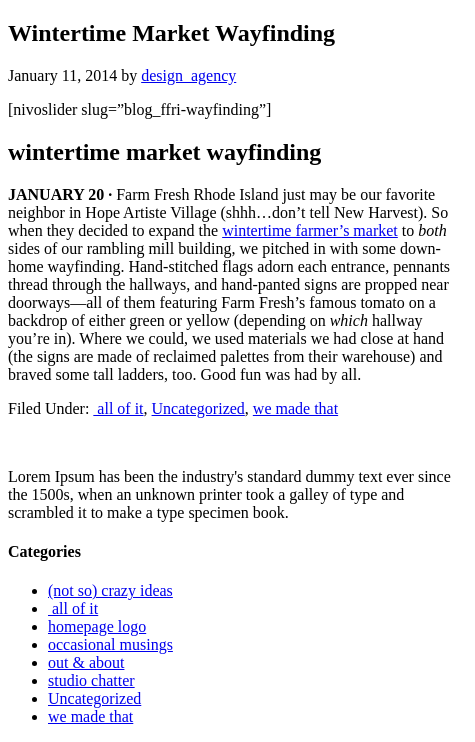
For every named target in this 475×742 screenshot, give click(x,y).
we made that (295, 408)
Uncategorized (198, 408)
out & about (86, 662)
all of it (118, 408)
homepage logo (97, 626)
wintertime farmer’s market (310, 230)
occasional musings (110, 644)
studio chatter (91, 680)
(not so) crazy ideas (110, 590)
